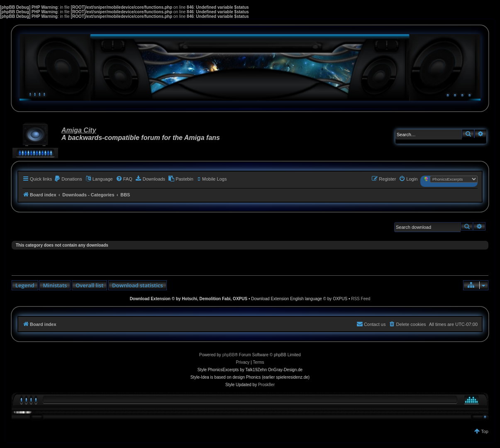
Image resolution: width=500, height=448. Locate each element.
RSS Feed (361, 299)
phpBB (229, 355)
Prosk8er (266, 385)
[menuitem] (68, 179)
